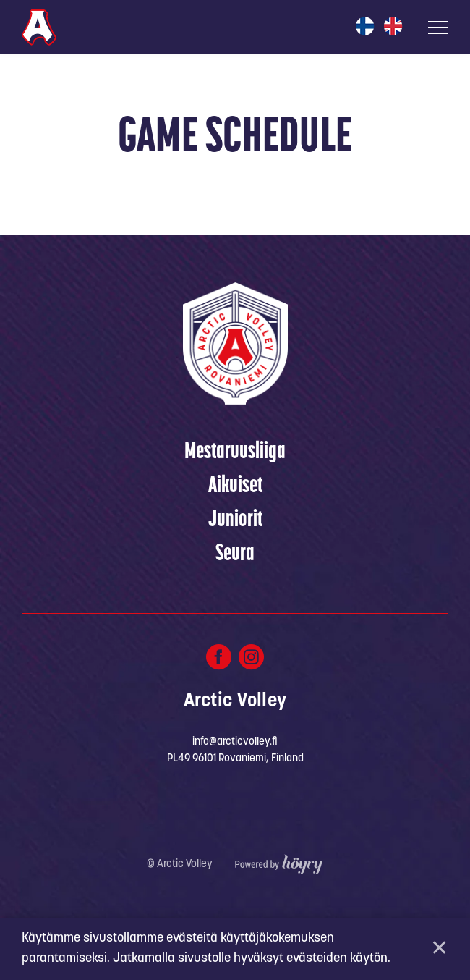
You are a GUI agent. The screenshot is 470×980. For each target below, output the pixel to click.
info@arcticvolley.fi (235, 742)
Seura (235, 554)
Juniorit (235, 520)
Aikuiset (235, 486)
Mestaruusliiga (235, 452)
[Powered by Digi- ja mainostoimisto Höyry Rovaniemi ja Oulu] (279, 861)
